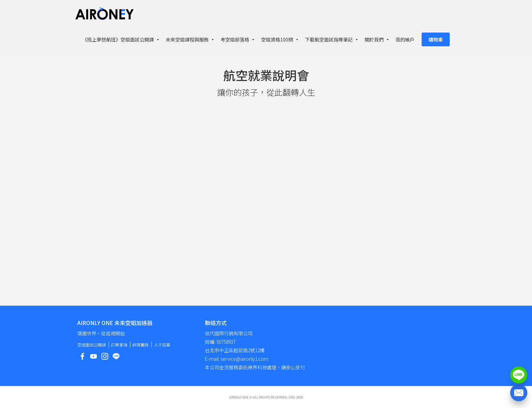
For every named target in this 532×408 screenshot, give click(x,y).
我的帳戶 (405, 39)
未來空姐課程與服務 (187, 39)
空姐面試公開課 (92, 345)
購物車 (436, 39)
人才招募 (162, 345)
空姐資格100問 (277, 39)
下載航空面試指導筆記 (329, 39)
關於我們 (374, 39)
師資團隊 (141, 345)
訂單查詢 (119, 345)
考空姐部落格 (235, 39)
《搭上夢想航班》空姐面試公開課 (118, 39)
